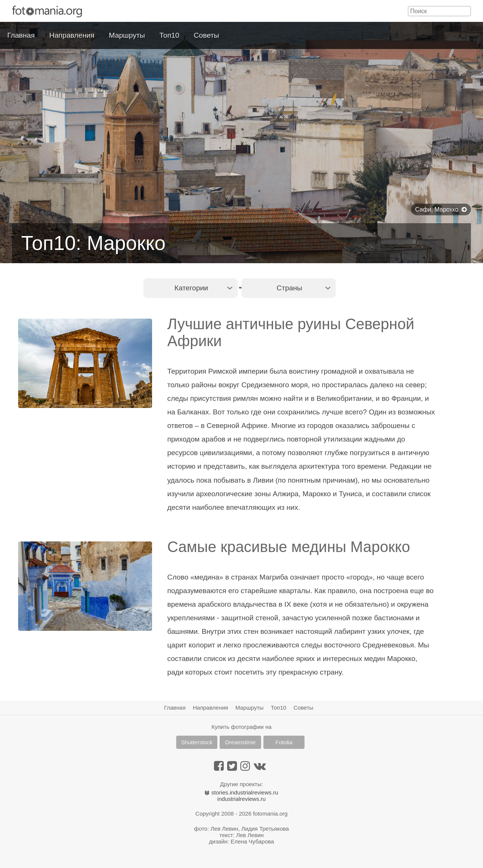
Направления (72, 35)
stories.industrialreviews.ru (241, 792)
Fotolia (284, 742)
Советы (207, 35)
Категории (191, 288)
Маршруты (127, 35)
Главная (21, 35)
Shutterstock (197, 742)
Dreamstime (241, 742)
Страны (289, 288)
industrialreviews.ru (241, 799)
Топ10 (170, 35)
